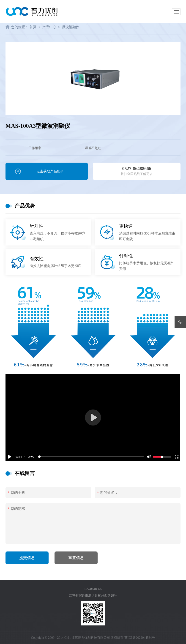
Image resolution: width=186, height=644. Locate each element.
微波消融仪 (71, 27)
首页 (33, 27)
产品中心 (49, 27)
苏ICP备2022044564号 (140, 638)
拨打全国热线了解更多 (137, 169)
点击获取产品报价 (50, 171)
